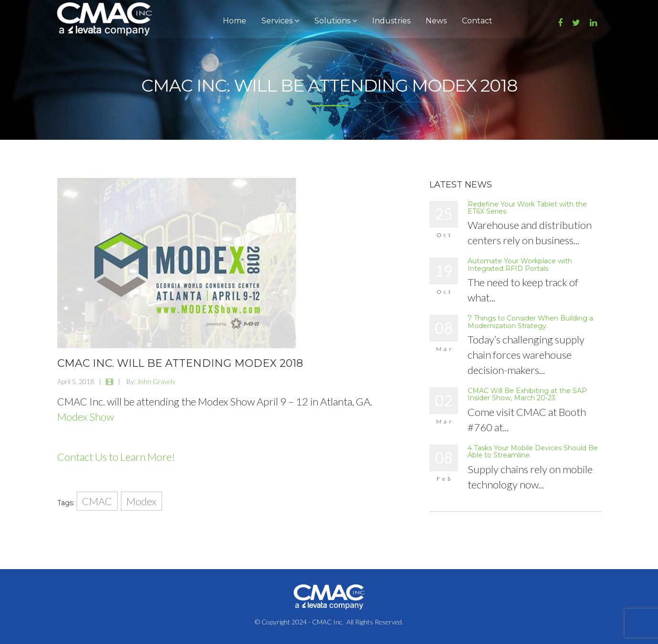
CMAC (97, 501)
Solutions (336, 21)
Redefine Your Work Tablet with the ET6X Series (527, 208)
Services (280, 21)
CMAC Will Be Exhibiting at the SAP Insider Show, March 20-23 (527, 394)
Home (235, 21)
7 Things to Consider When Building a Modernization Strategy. (530, 322)
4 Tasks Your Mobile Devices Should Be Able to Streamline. (533, 452)
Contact (477, 21)
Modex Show (86, 417)
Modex (141, 501)
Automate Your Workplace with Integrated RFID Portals (520, 265)
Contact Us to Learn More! (116, 457)
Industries (391, 21)
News (436, 21)
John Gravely (156, 381)
